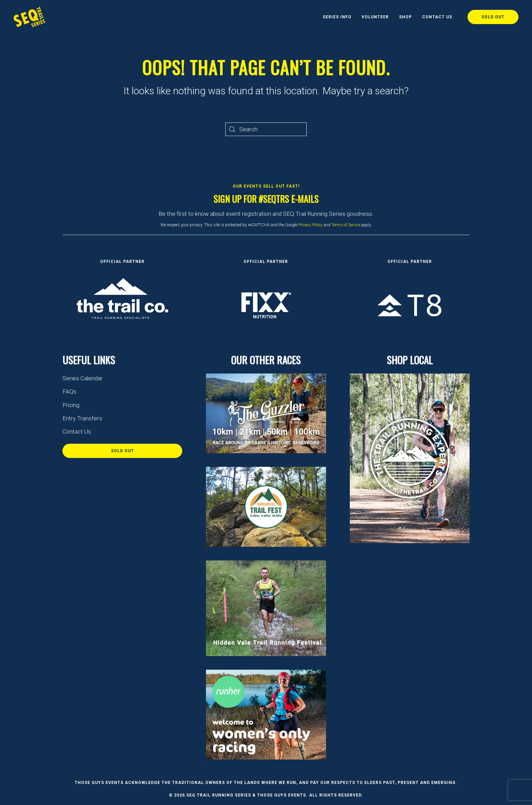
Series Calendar (83, 378)
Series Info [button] (337, 17)
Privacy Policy (310, 225)
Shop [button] (405, 17)
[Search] (266, 129)
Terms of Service (346, 225)
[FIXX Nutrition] (266, 305)
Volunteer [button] (375, 17)
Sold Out (493, 17)
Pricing (71, 405)
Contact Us (437, 17)
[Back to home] (29, 17)
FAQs (69, 391)
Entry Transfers (82, 418)
